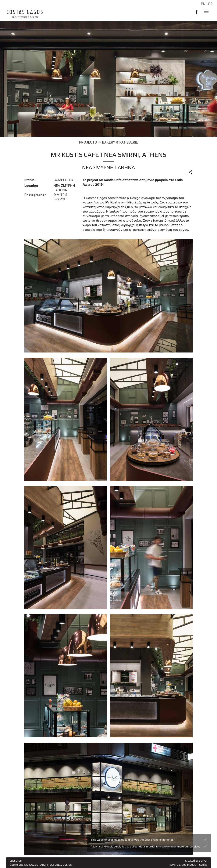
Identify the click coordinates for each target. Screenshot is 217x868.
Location (31, 186)
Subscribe (16, 861)
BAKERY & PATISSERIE (120, 142)
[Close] (205, 839)
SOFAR (203, 861)
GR (210, 4)
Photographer (35, 195)
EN (203, 4)
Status (29, 180)
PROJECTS (88, 142)
